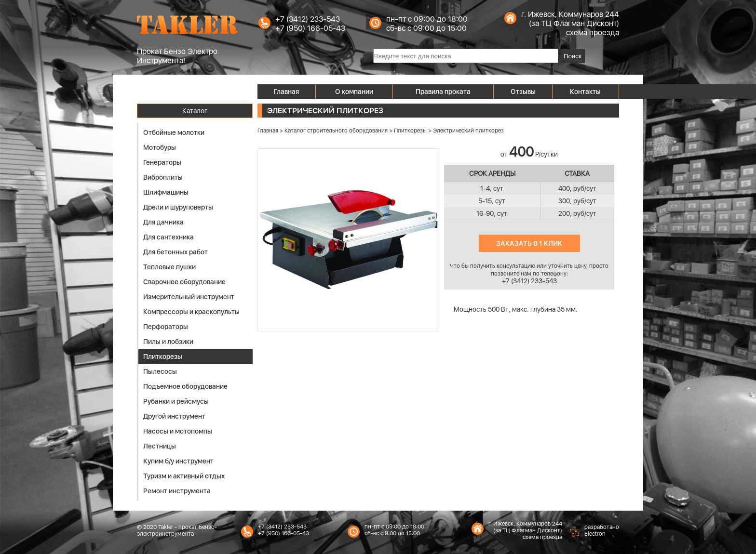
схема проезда (593, 33)
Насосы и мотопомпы (178, 431)
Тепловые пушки (169, 267)
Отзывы (523, 92)
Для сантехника (169, 237)
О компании (354, 92)
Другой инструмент (174, 416)
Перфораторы (166, 327)
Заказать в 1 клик (529, 243)
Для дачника (163, 222)
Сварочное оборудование (184, 282)
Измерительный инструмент (189, 297)
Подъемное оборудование (185, 386)
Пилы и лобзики (168, 342)
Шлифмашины (166, 192)
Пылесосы (160, 371)
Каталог (195, 111)
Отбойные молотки (174, 132)
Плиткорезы (163, 356)
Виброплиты (163, 177)
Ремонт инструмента (177, 491)
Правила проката (443, 92)
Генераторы (162, 162)
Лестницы (160, 446)
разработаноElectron (602, 530)
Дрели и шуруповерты (178, 207)
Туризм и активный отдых (184, 476)
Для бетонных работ (175, 252)
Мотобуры (160, 147)
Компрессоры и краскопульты (191, 312)
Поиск (573, 56)
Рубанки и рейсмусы (176, 401)
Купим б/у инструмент (178, 461)
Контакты (585, 92)
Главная (286, 92)
